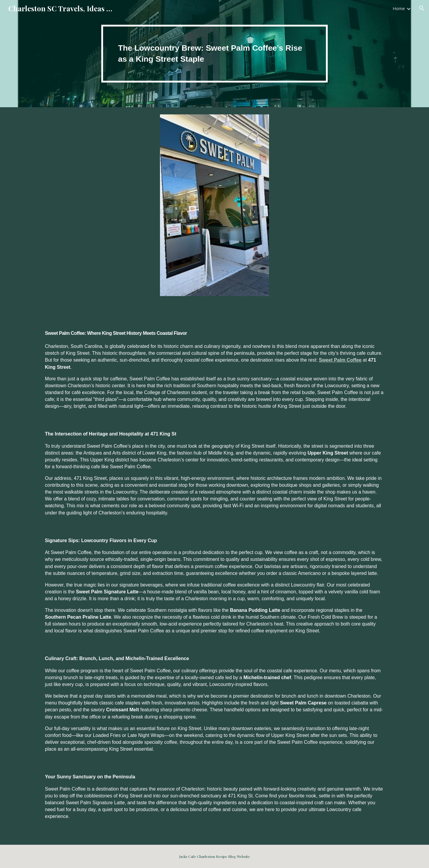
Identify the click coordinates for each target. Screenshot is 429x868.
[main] (214, 54)
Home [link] (399, 8)
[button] (422, 8)
